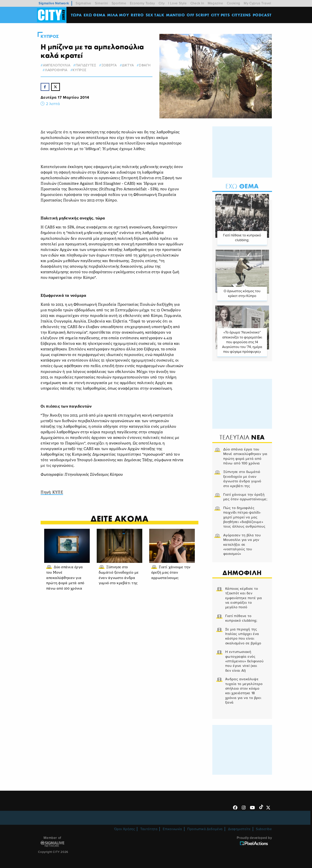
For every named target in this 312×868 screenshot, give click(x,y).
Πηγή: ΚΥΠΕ (52, 493)
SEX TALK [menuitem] (155, 15)
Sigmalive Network (54, 3)
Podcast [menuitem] (262, 15)
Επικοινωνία (172, 829)
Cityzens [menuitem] (241, 15)
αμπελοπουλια (57, 65)
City (162, 3)
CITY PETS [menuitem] (220, 15)
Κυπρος (50, 36)
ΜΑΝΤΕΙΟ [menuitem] (175, 15)
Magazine (215, 3)
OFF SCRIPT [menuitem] (198, 15)
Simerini (101, 3)
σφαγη (145, 65)
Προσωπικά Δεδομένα (205, 829)
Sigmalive (83, 3)
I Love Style (177, 3)
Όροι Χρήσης (125, 829)
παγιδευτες (86, 65)
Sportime (119, 3)
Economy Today (142, 3)
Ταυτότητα (149, 829)
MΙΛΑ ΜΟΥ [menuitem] (118, 15)
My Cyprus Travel (257, 3)
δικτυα (128, 65)
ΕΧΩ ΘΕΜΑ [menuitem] (95, 15)
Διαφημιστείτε (239, 829)
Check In (197, 3)
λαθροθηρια (56, 70)
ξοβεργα (109, 65)
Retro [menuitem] (137, 15)
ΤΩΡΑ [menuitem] (76, 15)
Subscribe (264, 829)
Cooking (234, 3)
